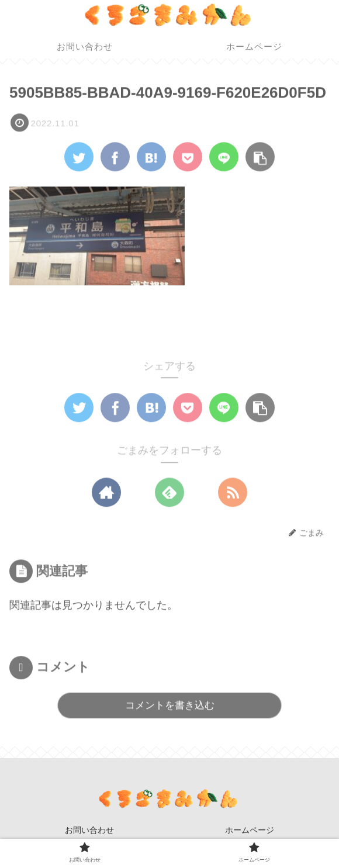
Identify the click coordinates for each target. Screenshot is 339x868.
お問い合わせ (89, 830)
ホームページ (250, 830)
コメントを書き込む (170, 706)
